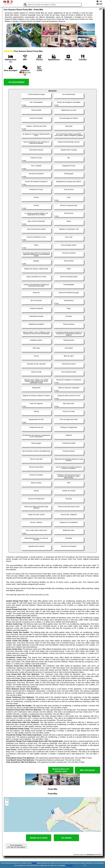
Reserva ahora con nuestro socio (61, 770)
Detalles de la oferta (39, 838)
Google (34, 863)
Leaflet (87, 831)
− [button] (7, 804)
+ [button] (7, 800)
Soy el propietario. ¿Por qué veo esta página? (16, 846)
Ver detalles (66, 838)
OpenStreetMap (96, 831)
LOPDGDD (69, 865)
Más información (87, 770)
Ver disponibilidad (16, 82)
